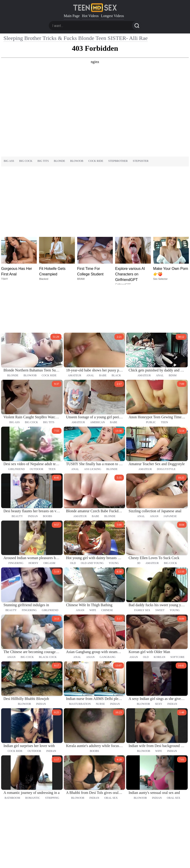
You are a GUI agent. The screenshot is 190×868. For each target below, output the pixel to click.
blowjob (77, 161)
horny (33, 518)
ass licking (93, 424)
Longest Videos (113, 16)
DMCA (95, 861)
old (73, 518)
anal (90, 330)
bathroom (12, 753)
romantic (33, 753)
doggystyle (166, 424)
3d (139, 518)
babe (103, 330)
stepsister (141, 161)
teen (164, 377)
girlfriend (16, 424)
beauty (17, 471)
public (151, 377)
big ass (9, 161)
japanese (170, 471)
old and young (92, 518)
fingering (16, 518)
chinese (107, 565)
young (114, 518)
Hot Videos (90, 16)
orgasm (49, 518)
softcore (177, 612)
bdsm (173, 330)
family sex (142, 565)
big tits (43, 161)
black (116, 330)
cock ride (96, 161)
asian (154, 471)
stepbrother (118, 161)
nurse (100, 659)
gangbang (108, 612)
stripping (52, 753)
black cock (48, 612)
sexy (158, 659)
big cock (26, 161)
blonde (60, 161)
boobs (47, 471)
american (97, 377)
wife (93, 565)
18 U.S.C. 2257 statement (95, 856)
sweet (160, 565)
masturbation (80, 659)
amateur (74, 330)
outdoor (37, 424)
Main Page (72, 16)
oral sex (111, 753)
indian (33, 471)
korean (159, 612)
